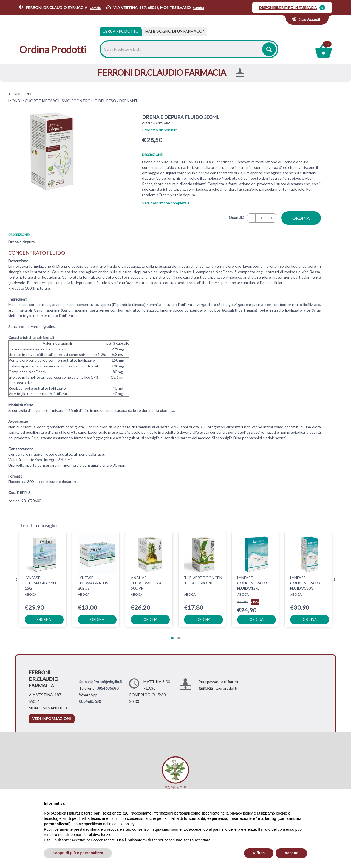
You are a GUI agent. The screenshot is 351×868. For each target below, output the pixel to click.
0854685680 (107, 688)
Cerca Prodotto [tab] (121, 31)
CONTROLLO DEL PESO (95, 101)
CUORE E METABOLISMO (48, 101)
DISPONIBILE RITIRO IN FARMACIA (288, 8)
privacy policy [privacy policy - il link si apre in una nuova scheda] (241, 813)
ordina (301, 218)
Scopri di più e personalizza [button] (78, 853)
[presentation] (17, 580)
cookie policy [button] (123, 824)
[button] (172, 638)
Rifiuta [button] (259, 853)
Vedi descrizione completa (166, 203)
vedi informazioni (52, 719)
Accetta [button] (291, 853)
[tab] (175, 31)
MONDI (15, 101)
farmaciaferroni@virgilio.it (101, 682)
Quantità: (237, 217)
